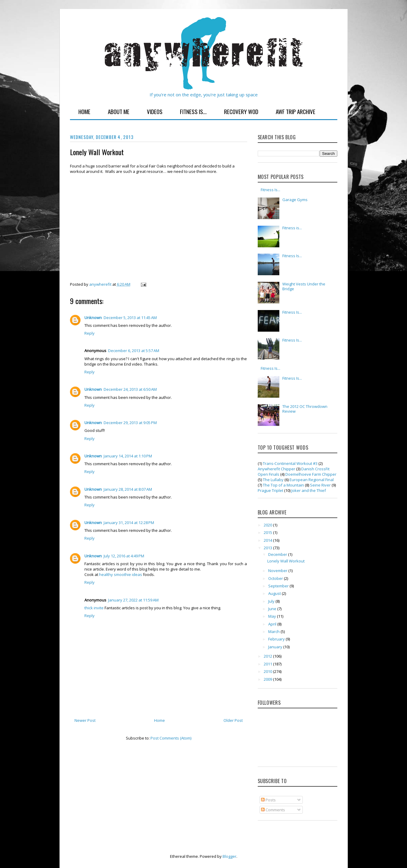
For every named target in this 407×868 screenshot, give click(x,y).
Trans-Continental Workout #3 (290, 463)
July (272, 601)
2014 (268, 540)
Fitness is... (292, 228)
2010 (268, 671)
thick (89, 608)
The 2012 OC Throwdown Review (305, 409)
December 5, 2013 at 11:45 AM (130, 318)
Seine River (320, 485)
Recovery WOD (241, 111)
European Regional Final (312, 480)
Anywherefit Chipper (276, 469)
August (275, 593)
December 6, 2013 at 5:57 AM (134, 351)
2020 (268, 525)
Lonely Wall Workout (286, 561)
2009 (268, 679)
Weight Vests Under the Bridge (304, 286)
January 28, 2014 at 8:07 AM (128, 489)
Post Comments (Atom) (171, 738)
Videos (155, 111)
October (276, 578)
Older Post (233, 720)
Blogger (229, 856)
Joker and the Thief (309, 490)
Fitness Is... (193, 111)
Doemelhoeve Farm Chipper (311, 474)
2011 (268, 664)
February (277, 639)
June (273, 609)
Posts (268, 800)
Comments (273, 810)
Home (84, 111)
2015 (268, 532)
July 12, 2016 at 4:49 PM (124, 556)
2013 (268, 548)
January (276, 647)
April (273, 624)
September (279, 586)
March (274, 631)
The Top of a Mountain (283, 485)
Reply (90, 333)
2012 (268, 656)
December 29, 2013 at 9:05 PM (130, 423)
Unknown (93, 318)
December (278, 554)
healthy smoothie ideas (121, 574)
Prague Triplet (270, 490)
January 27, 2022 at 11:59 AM (133, 600)
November (278, 571)
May (273, 616)
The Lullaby (273, 480)
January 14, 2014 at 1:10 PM (128, 456)
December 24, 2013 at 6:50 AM (130, 389)
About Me (119, 111)
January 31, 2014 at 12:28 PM (129, 523)
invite (99, 608)
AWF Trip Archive (296, 111)
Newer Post (85, 720)
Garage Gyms (295, 200)
